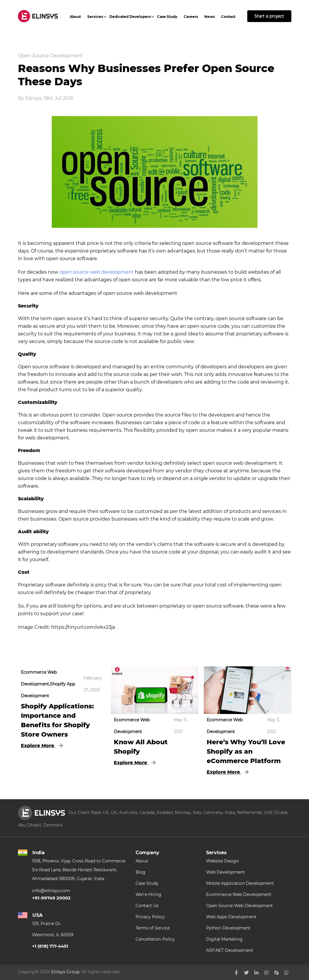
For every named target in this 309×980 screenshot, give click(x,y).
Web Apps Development (231, 917)
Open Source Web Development (239, 906)
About (75, 17)
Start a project (269, 16)
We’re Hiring (148, 894)
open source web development (97, 272)
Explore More (42, 746)
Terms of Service (153, 928)
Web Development (226, 872)
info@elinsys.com (51, 890)
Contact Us (147, 906)
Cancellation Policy (155, 939)
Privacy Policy (150, 917)
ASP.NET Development (230, 950)
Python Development (228, 928)
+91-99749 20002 (51, 898)
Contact (228, 17)
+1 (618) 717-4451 (50, 946)
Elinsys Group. (66, 972)
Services (95, 17)
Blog (141, 872)
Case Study (167, 17)
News (209, 17)
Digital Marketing (224, 939)
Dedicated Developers (130, 17)
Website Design (222, 861)
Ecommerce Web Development (239, 894)
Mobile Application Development (240, 883)
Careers (191, 17)
